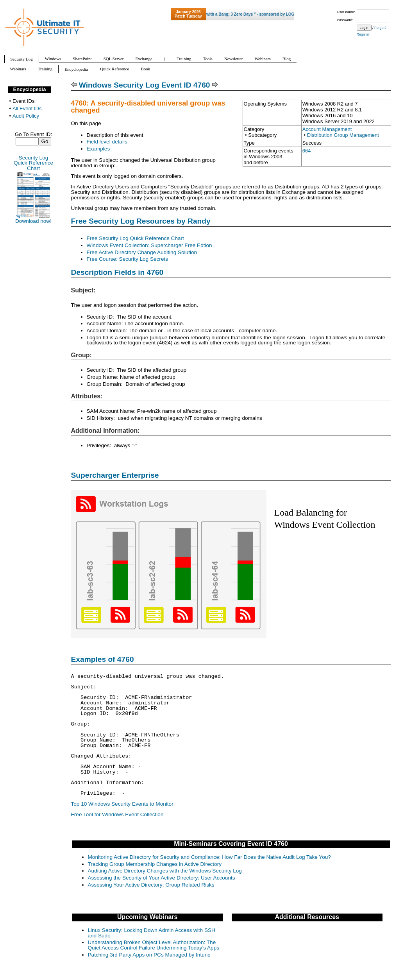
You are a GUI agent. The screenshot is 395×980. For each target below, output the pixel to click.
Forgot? (380, 28)
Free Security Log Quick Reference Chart (135, 238)
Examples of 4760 (103, 659)
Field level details (107, 142)
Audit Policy (26, 116)
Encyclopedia (30, 89)
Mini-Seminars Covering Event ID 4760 (231, 844)
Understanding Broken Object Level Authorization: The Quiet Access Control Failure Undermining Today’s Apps (154, 945)
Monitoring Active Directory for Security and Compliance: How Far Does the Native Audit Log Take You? (209, 857)
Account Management (327, 129)
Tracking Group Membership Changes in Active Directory (155, 864)
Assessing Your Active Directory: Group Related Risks (151, 885)
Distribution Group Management (343, 135)
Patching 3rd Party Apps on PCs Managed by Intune (149, 955)
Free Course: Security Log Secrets (128, 259)
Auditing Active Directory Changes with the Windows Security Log (165, 871)
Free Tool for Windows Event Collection (117, 814)
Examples (98, 149)
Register (363, 34)
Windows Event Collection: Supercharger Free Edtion (149, 245)
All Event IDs (27, 108)
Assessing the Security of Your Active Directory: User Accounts (162, 878)
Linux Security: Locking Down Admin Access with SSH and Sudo (152, 933)
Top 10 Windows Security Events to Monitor (122, 804)
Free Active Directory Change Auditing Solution (142, 252)
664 (307, 151)
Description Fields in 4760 (117, 272)
